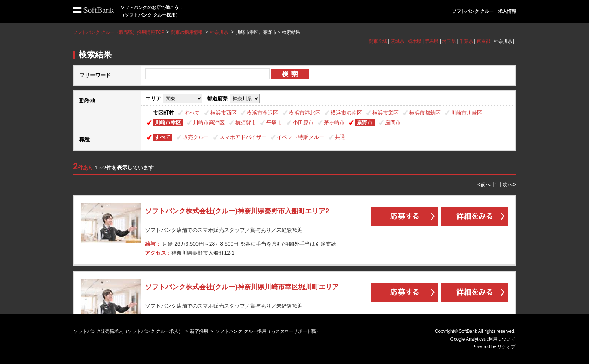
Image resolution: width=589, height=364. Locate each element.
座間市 (393, 122)
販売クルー (196, 137)
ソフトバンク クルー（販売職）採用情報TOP (119, 32)
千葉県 (466, 41)
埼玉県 (449, 41)
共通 (340, 137)
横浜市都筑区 (425, 113)
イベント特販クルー (301, 137)
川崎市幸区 (168, 122)
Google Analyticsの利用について (483, 339)
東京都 (483, 41)
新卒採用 (199, 331)
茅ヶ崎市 (334, 122)
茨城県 (397, 41)
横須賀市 (246, 122)
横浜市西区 (224, 113)
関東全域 (378, 41)
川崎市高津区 (209, 122)
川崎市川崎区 (467, 113)
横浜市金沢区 (263, 113)
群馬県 (432, 41)
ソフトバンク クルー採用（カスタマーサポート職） (268, 331)
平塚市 (274, 122)
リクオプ (506, 347)
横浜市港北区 (305, 113)
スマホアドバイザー (243, 137)
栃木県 (415, 41)
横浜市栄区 (385, 113)
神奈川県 (219, 32)
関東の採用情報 (187, 32)
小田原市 (303, 122)
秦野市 (365, 122)
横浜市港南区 (346, 113)
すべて (192, 113)
